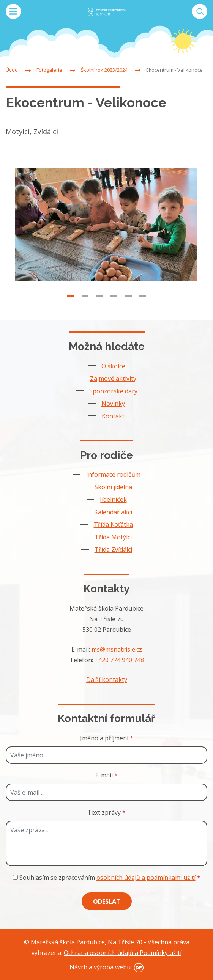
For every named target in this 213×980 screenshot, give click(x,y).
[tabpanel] (106, 237)
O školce (113, 366)
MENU (13, 11)
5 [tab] (128, 309)
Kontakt (113, 416)
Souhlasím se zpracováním (107, 878)
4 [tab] (114, 309)
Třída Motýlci (113, 537)
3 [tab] (99, 309)
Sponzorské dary (113, 391)
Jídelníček (113, 499)
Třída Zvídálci (113, 550)
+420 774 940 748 (119, 660)
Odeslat (107, 901)
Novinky (113, 404)
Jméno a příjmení (107, 738)
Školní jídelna (113, 487)
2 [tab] (85, 309)
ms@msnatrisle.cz (117, 649)
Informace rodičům (113, 474)
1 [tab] (71, 309)
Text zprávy (106, 812)
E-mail (106, 775)
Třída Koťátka (113, 525)
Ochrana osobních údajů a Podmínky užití (123, 953)
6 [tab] (143, 309)
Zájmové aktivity (113, 378)
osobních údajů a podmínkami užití (146, 878)
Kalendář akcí (113, 512)
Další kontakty (107, 680)
